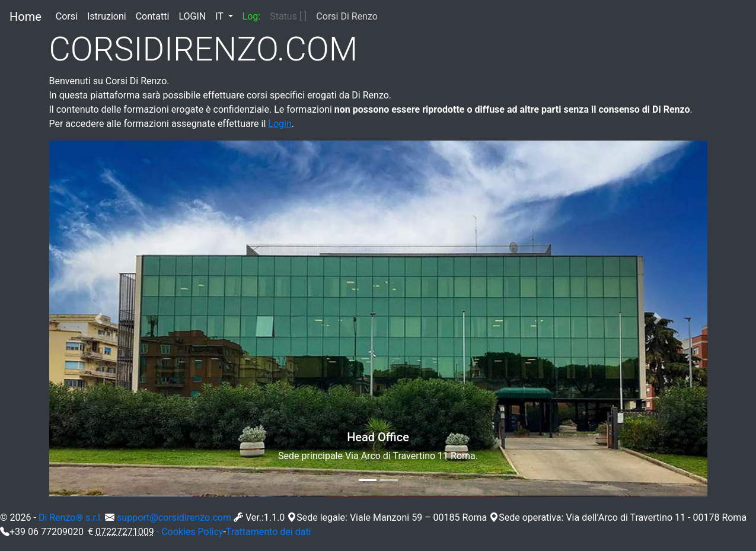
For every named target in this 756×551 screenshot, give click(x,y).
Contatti (155, 15)
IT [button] (220, 16)
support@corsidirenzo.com (174, 517)
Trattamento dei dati (269, 532)
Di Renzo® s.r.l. (71, 517)
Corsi (69, 15)
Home (25, 17)
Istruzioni (109, 15)
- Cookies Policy (190, 532)
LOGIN (194, 15)
